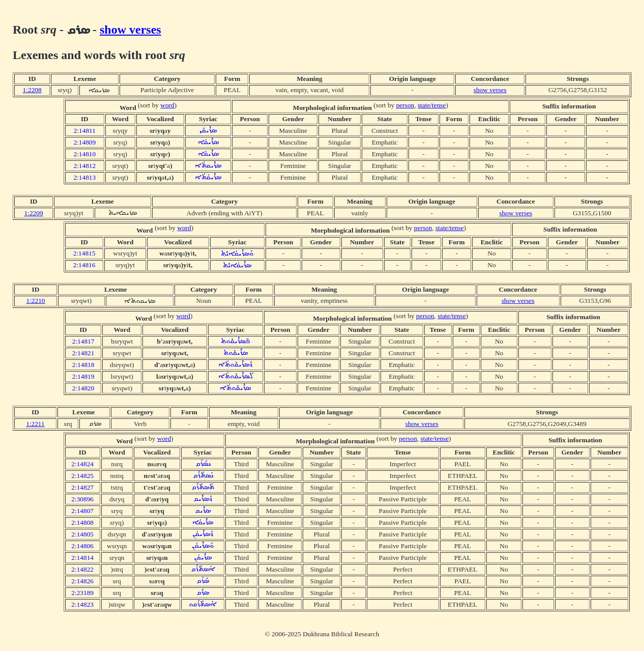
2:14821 (83, 353)
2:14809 (84, 142)
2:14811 (85, 131)
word (167, 105)
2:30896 (82, 499)
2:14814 (82, 558)
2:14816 (84, 265)
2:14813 (84, 177)
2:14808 (82, 522)
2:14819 (83, 376)
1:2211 (35, 424)
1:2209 (34, 213)
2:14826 (82, 581)
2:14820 (83, 388)
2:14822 (82, 569)
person (405, 105)
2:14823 (82, 604)
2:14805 (82, 534)
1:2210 (35, 301)
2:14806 (82, 546)
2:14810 (84, 154)
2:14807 (82, 511)
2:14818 (83, 365)
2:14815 (84, 253)
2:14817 (83, 341)
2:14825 (82, 476)
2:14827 (82, 487)
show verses (130, 30)
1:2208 (32, 90)
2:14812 (84, 166)
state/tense (432, 105)
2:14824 (82, 464)
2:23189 (82, 593)
